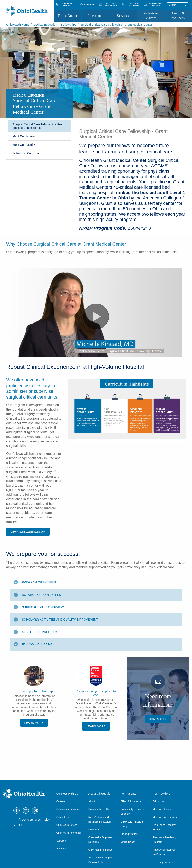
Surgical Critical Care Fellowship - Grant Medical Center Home (38, 126)
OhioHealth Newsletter (69, 833)
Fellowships (69, 25)
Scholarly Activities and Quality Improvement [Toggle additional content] (60, 632)
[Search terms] (178, 5)
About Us (94, 801)
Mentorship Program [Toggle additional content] (39, 644)
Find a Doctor (68, 16)
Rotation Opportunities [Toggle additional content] (41, 607)
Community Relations (68, 809)
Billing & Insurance (131, 801)
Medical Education (45, 25)
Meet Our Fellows (24, 136)
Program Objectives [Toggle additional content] (39, 594)
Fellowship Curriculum (27, 153)
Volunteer (62, 849)
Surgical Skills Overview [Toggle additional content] (43, 619)
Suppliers (62, 841)
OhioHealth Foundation (101, 850)
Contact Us (158, 731)
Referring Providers (163, 862)
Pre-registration (129, 834)
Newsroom (94, 830)
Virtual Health (128, 842)
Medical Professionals (165, 817)
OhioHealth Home (18, 25)
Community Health (99, 809)
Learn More (34, 735)
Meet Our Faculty (24, 145)
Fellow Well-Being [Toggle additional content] (37, 656)
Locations (95, 16)
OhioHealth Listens (67, 825)
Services (123, 16)
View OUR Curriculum (28, 544)
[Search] (185, 5)
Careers (61, 801)
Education (158, 801)
